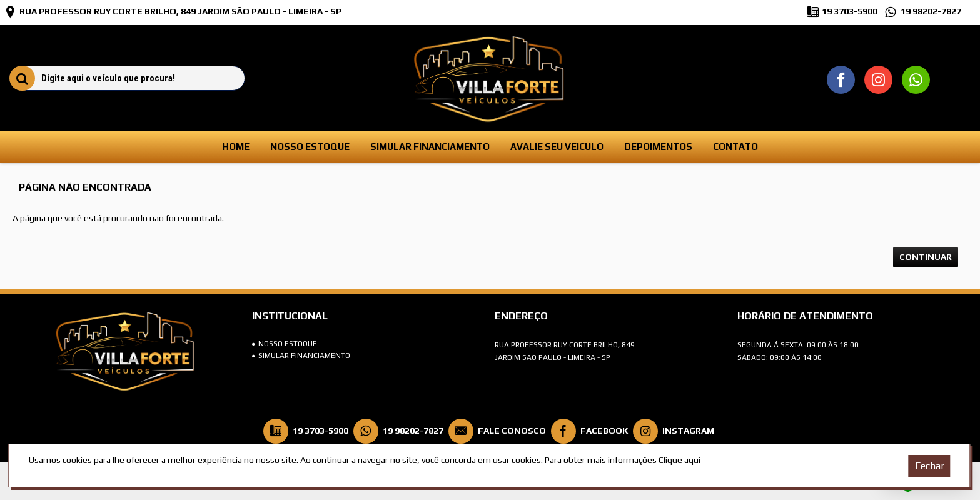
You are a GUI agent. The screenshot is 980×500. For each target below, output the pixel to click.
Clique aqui (679, 460)
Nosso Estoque (285, 344)
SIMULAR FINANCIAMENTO (301, 356)
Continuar (926, 257)
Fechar (930, 466)
